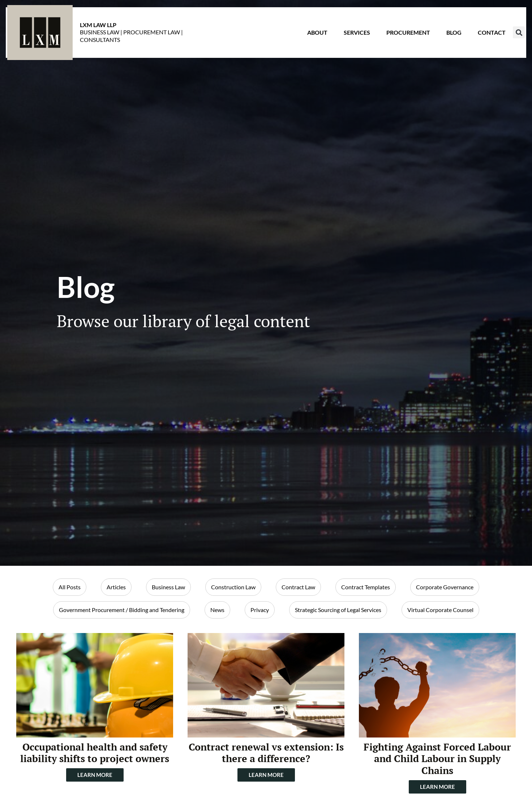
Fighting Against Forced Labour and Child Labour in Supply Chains (437, 759)
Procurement (394, 38)
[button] (504, 38)
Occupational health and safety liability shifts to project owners (95, 753)
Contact (477, 38)
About (303, 38)
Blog (439, 38)
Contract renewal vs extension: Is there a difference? (266, 753)
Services (342, 38)
